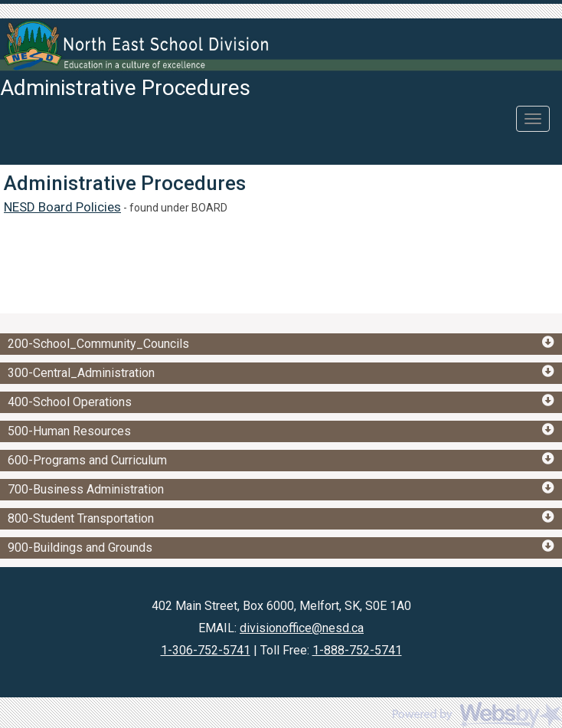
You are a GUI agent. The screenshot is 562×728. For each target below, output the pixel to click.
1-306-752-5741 (206, 650)
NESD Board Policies (62, 207)
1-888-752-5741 (357, 650)
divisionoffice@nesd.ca (302, 628)
